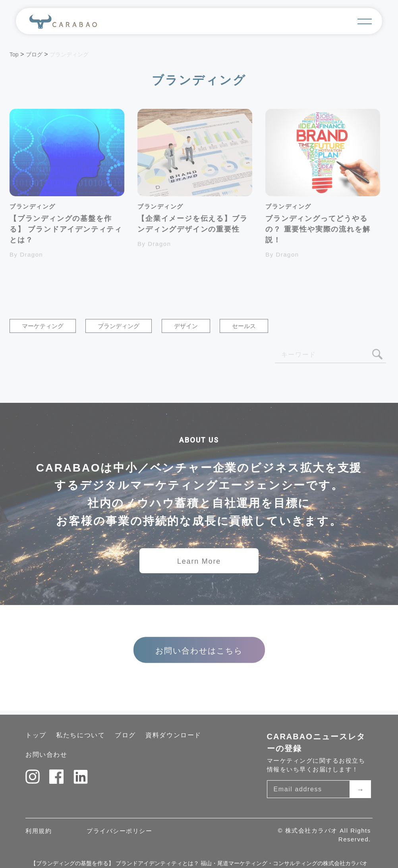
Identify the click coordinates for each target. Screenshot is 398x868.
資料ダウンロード (173, 735)
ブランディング (119, 326)
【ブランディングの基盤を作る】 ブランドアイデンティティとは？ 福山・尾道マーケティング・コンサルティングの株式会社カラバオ (199, 863)
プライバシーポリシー (119, 831)
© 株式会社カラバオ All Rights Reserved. (324, 835)
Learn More (199, 561)
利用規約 (39, 831)
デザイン (186, 326)
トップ (36, 735)
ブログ (125, 735)
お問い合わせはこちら (199, 651)
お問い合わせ (46, 755)
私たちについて (80, 735)
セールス (244, 326)
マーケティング (43, 326)
